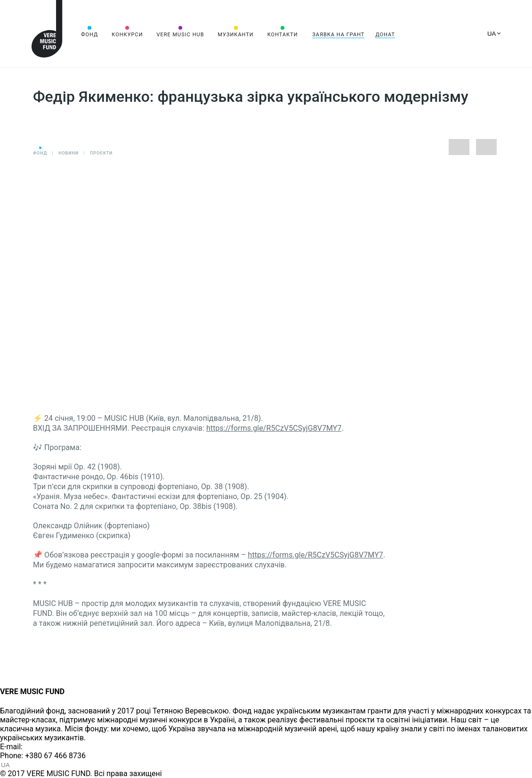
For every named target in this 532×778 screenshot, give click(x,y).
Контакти (283, 35)
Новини (69, 153)
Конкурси (127, 35)
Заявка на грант (338, 35)
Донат (385, 35)
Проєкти (101, 153)
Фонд (89, 35)
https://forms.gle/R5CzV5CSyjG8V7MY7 (274, 428)
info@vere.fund (50, 747)
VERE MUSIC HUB (180, 35)
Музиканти (235, 35)
